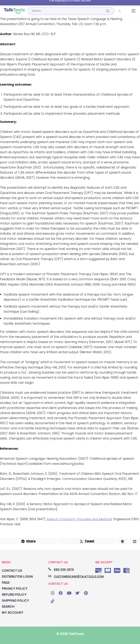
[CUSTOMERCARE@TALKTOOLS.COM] (50, 576)
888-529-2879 (64, 569)
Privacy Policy (15, 589)
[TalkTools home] (15, 11)
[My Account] (120, 11)
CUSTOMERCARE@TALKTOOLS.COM (79, 576)
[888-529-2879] (50, 569)
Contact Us (12, 571)
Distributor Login (17, 577)
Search (8, 607)
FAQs (6, 583)
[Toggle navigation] (133, 11)
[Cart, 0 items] (128, 11)
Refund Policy (14, 595)
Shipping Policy (15, 601)
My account (13, 613)
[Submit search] (108, 11)
